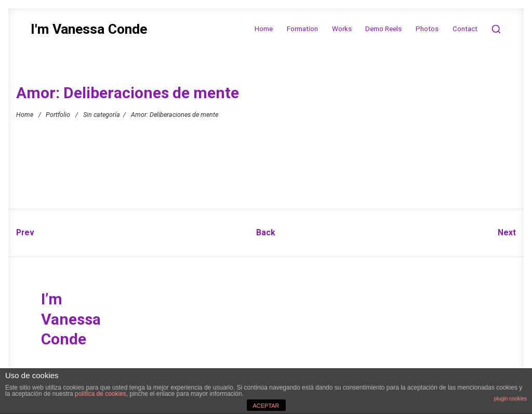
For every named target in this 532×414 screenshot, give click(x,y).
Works (342, 29)
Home (264, 29)
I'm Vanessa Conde (89, 29)
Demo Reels (383, 29)
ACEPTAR (266, 406)
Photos (427, 29)
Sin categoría (102, 115)
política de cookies (101, 394)
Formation (302, 29)
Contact (465, 29)
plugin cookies (510, 399)
